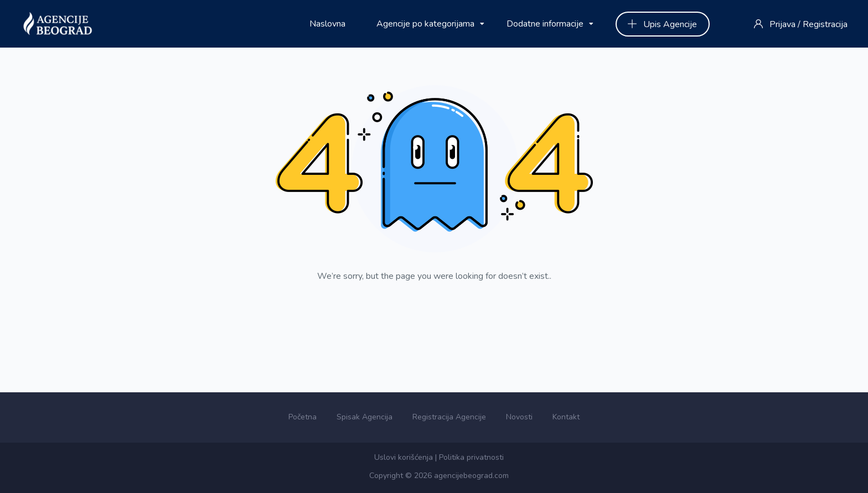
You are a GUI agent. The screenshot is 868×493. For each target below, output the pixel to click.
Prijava (782, 24)
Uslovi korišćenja (404, 457)
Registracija (825, 24)
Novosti (519, 417)
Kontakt (566, 417)
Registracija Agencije (449, 417)
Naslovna (327, 24)
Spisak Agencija (365, 417)
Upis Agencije (662, 24)
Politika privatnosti (471, 457)
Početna (303, 417)
